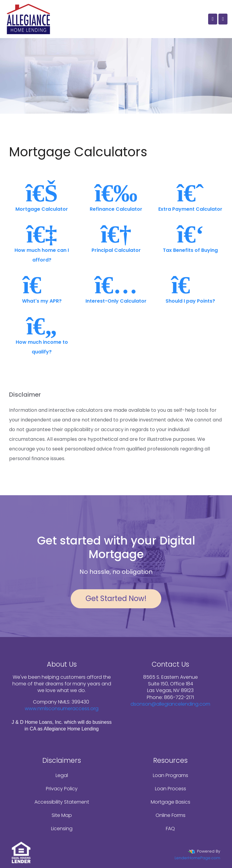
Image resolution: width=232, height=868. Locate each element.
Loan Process (171, 789)
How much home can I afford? (42, 242)
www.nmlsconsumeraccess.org (62, 709)
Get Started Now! (116, 598)
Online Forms (171, 815)
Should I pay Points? (190, 288)
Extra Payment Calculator (190, 196)
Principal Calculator (116, 237)
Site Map (62, 815)
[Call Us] (213, 19)
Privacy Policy (62, 789)
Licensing (62, 829)
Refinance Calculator (116, 196)
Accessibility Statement (62, 802)
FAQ (170, 829)
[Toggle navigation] (223, 19)
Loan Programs (171, 775)
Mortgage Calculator (42, 196)
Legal (62, 775)
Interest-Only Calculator (116, 288)
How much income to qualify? (42, 334)
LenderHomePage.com (197, 858)
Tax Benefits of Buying (190, 237)
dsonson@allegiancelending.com (170, 704)
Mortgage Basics (171, 802)
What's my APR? (42, 288)
